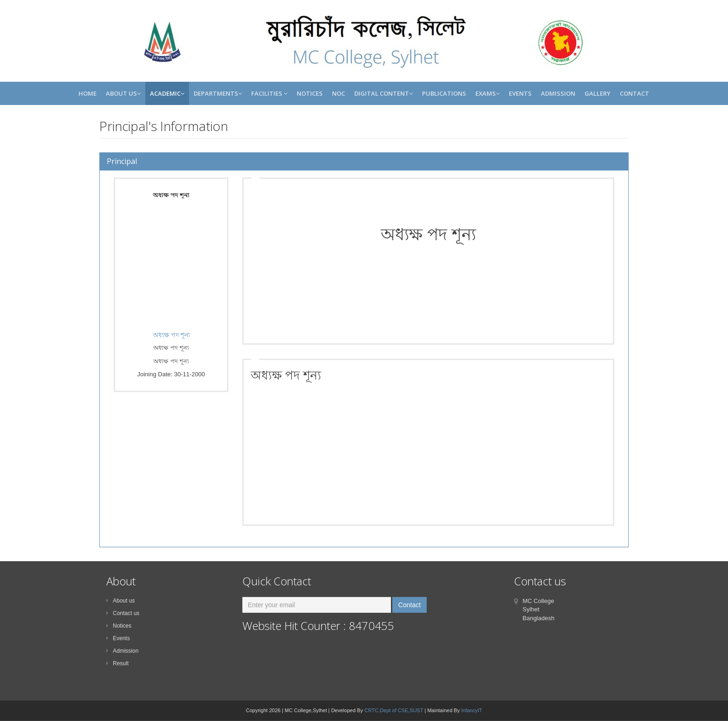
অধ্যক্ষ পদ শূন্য (171, 335)
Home (88, 93)
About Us (123, 93)
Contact (634, 93)
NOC (338, 93)
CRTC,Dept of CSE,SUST (394, 710)
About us (120, 601)
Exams (487, 93)
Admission (558, 93)
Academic (167, 93)
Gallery (598, 93)
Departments (218, 93)
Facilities (269, 93)
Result (117, 663)
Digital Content (383, 93)
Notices (310, 93)
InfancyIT (471, 710)
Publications (444, 93)
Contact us (123, 613)
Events (520, 93)
